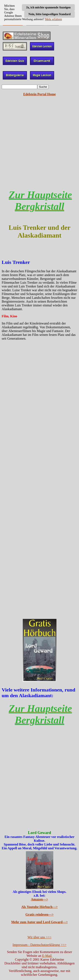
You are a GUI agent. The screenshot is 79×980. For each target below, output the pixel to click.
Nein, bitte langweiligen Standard (50, 14)
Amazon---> (40, 899)
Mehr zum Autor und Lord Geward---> (39, 922)
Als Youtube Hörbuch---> (39, 907)
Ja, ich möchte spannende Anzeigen (48, 7)
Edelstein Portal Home (39, 94)
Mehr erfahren (53, 19)
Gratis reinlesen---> (40, 914)
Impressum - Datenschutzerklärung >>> (40, 945)
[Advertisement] (39, 146)
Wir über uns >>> (40, 937)
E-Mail (47, 956)
